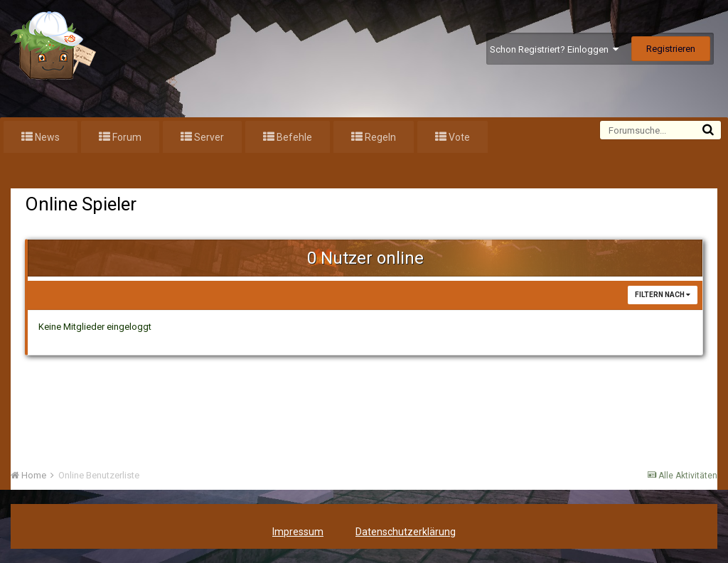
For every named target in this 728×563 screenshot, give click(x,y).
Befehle (293, 137)
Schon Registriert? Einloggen (554, 49)
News (46, 137)
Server (208, 137)
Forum (126, 137)
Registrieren (671, 49)
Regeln (379, 137)
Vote (458, 137)
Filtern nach (663, 295)
